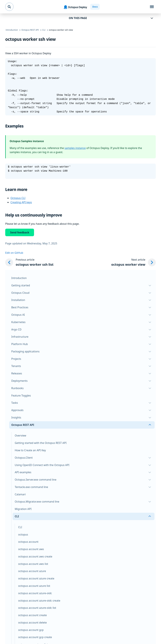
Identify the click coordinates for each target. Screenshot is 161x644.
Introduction (19, 278)
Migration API (23, 509)
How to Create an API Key (30, 450)
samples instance (75, 148)
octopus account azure (32, 571)
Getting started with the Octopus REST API (41, 443)
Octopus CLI (18, 198)
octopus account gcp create (35, 637)
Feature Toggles (21, 396)
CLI (20, 527)
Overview (20, 436)
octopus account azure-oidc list (37, 608)
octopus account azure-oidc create (39, 601)
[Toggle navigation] (152, 7)
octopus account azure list (34, 586)
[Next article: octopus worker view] (134, 262)
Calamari (20, 494)
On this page (78, 18)
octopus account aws (31, 549)
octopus (23, 535)
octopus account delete (32, 623)
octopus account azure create (36, 578)
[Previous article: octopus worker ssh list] (29, 262)
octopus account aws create (35, 556)
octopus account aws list (33, 564)
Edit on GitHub (14, 253)
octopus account (28, 542)
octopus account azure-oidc (35, 593)
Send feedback (20, 232)
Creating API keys (21, 202)
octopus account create (32, 615)
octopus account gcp (31, 630)
